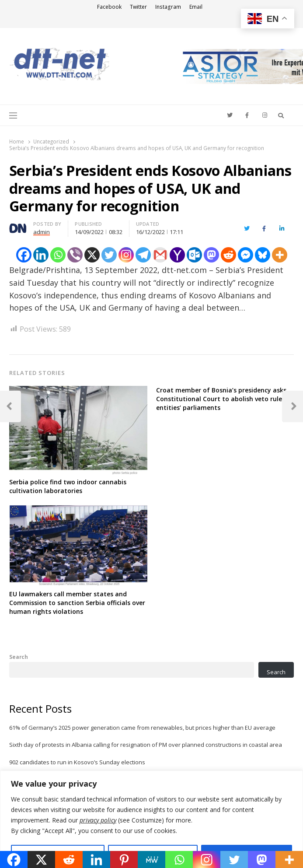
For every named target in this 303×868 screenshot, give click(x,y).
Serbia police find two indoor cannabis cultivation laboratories (68, 486)
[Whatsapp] (58, 255)
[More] (280, 255)
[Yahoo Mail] (177, 255)
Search (19, 657)
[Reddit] (228, 255)
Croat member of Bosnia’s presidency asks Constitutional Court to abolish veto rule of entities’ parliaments (223, 399)
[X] (92, 255)
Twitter (138, 7)
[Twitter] (109, 255)
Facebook (109, 7)
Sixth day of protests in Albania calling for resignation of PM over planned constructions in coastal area (146, 745)
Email (196, 7)
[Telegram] (143, 255)
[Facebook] (24, 255)
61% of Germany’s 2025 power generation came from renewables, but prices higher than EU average (142, 728)
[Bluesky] (263, 255)
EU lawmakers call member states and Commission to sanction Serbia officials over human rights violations (77, 603)
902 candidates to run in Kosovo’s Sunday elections (77, 762)
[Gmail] (160, 255)
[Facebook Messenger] (246, 255)
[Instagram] (126, 255)
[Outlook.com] (194, 255)
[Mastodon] (211, 255)
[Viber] (75, 255)
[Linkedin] (41, 255)
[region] (151, 819)
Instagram (168, 7)
